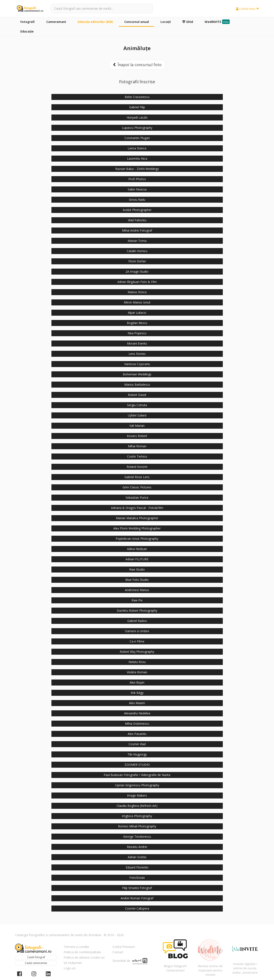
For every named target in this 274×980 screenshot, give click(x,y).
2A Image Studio (137, 271)
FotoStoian (137, 878)
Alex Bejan (137, 682)
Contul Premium (124, 947)
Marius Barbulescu (137, 384)
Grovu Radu (137, 200)
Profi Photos (137, 179)
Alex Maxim (137, 703)
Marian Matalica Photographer (137, 518)
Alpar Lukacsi (137, 313)
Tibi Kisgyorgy (137, 754)
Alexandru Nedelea (137, 713)
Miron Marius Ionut (137, 302)
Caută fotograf (36, 957)
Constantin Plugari (137, 138)
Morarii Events (137, 343)
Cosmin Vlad (137, 744)
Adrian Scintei (137, 857)
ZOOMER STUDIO (137, 765)
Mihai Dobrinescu (137, 723)
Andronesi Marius (137, 590)
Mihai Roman (137, 446)
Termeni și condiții (76, 947)
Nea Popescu (137, 333)
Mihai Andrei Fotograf (137, 230)
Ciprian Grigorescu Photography (137, 785)
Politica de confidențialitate (82, 952)
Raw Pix (137, 600)
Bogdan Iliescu (137, 323)
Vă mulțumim (73, 963)
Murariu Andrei (137, 847)
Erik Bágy (137, 693)
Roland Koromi (137, 467)
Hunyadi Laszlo (137, 117)
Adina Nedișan (137, 549)
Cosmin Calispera (137, 908)
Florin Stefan (137, 261)
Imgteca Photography (137, 816)
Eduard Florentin (137, 867)
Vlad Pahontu (137, 220)
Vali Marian (137, 426)
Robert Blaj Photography (137, 652)
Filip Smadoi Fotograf (137, 888)
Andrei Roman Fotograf (137, 898)
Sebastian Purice (137, 497)
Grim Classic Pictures (137, 487)
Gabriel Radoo (137, 621)
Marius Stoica (137, 292)
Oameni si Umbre (137, 631)
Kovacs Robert (137, 436)
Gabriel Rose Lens (137, 477)
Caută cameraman (36, 963)
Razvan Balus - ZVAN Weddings (137, 169)
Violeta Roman (137, 672)
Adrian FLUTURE (137, 559)
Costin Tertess (137, 456)
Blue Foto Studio (137, 580)
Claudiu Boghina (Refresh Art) (137, 806)
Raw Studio (137, 569)
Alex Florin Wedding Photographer (137, 528)
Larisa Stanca (137, 148)
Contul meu (248, 9)
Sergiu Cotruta (137, 405)
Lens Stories (137, 354)
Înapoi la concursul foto (137, 65)
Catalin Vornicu (137, 251)
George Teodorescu (137, 836)
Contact (118, 952)
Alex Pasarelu (137, 734)
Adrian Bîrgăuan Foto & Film (137, 282)
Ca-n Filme (137, 641)
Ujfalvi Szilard (137, 415)
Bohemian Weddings (137, 374)
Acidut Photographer (137, 210)
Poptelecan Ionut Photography (137, 539)
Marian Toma (137, 241)
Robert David (137, 395)
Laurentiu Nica (137, 158)
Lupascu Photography (137, 128)
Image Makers (137, 795)
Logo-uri (70, 968)
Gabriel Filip (137, 107)
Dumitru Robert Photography (137, 610)
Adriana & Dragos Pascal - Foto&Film (137, 508)
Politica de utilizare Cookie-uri (84, 957)
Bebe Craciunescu (137, 97)
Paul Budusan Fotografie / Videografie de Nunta (137, 775)
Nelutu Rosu (137, 662)
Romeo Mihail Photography (137, 826)
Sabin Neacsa (137, 189)
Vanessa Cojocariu (137, 364)
